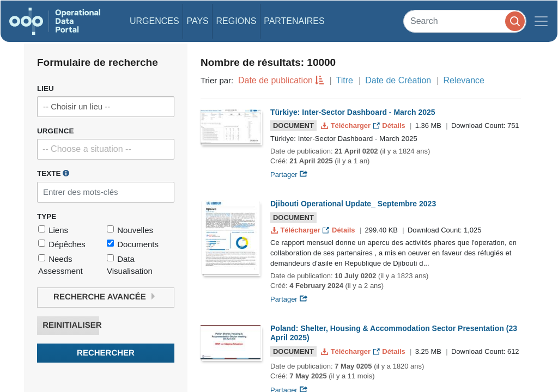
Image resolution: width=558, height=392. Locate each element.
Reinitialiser (71, 325)
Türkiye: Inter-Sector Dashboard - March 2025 (353, 112)
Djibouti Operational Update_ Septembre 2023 (353, 204)
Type (47, 216)
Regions (236, 21)
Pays (197, 21)
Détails (390, 125)
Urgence (56, 131)
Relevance (464, 80)
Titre (345, 80)
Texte (53, 173)
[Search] (465, 21)
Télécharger (347, 125)
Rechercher (106, 353)
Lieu (46, 88)
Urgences (154, 21)
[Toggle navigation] (541, 21)
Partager (289, 174)
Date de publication (275, 80)
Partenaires (294, 21)
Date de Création (398, 80)
